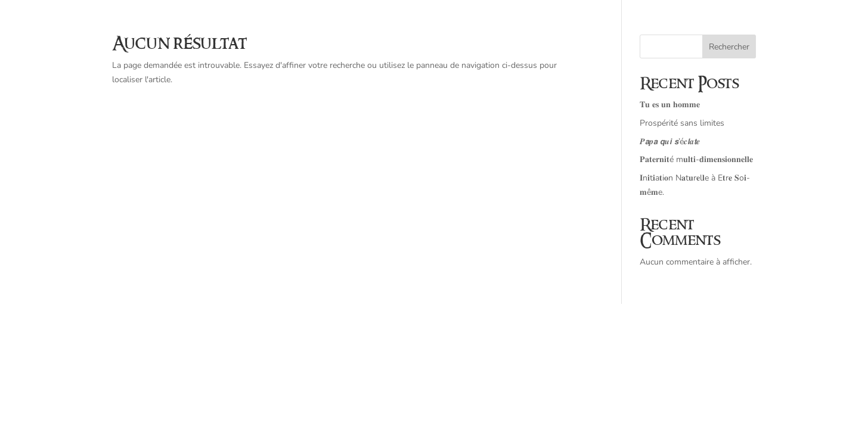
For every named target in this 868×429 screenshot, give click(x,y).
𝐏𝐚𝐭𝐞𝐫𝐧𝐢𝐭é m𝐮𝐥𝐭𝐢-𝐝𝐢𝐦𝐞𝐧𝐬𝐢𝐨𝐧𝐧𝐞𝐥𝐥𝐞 (696, 159)
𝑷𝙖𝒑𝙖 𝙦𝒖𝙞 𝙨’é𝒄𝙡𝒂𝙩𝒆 (670, 142)
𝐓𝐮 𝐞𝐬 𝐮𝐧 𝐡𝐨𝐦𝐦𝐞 (670, 105)
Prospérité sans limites (682, 123)
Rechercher (729, 47)
